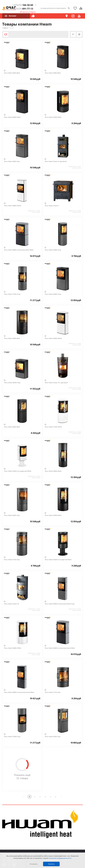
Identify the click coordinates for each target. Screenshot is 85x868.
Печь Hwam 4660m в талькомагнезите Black (19, 692)
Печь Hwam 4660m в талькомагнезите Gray (60, 604)
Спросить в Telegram (28, 12)
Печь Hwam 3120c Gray (12, 560)
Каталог (13, 16)
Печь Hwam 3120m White (53, 427)
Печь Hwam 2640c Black (12, 427)
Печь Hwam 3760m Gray (12, 737)
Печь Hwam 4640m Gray (53, 294)
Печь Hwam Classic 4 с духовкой (56, 161)
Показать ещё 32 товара (22, 777)
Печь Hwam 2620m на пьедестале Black (58, 560)
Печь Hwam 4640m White (53, 338)
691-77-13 (23, 9)
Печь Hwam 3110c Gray (53, 692)
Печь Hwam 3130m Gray (12, 294)
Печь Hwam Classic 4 (52, 206)
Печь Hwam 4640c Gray (12, 161)
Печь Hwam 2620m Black (53, 117)
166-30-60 (23, 5)
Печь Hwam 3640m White (13, 648)
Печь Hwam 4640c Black (53, 73)
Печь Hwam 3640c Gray (12, 515)
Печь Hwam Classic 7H (12, 604)
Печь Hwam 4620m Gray (12, 383)
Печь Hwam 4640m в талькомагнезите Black (60, 648)
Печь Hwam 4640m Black (12, 117)
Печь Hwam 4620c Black (12, 73)
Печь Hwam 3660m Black (53, 471)
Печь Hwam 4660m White (13, 206)
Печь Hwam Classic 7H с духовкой (56, 383)
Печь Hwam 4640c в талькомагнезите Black (19, 250)
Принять (51, 864)
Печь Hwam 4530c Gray (53, 737)
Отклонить (34, 864)
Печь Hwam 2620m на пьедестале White (18, 471)
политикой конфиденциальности (60, 858)
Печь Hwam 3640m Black (53, 515)
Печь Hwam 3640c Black (12, 338)
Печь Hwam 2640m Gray (53, 250)
